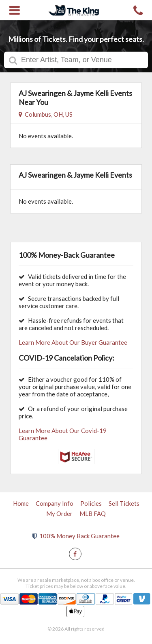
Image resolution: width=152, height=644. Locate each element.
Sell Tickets (124, 503)
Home (21, 503)
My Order (59, 513)
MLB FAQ (93, 513)
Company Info (55, 503)
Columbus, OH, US (46, 114)
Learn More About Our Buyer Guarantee (73, 342)
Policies (91, 503)
